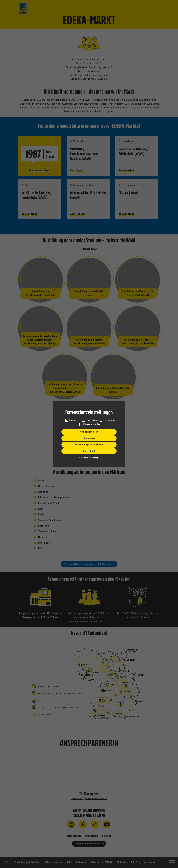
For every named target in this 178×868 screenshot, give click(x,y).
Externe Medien (92, 424)
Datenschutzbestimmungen (89, 457)
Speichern (89, 438)
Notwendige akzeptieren (89, 445)
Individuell (89, 451)
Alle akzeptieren (89, 432)
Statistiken (92, 420)
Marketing (109, 420)
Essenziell (75, 420)
